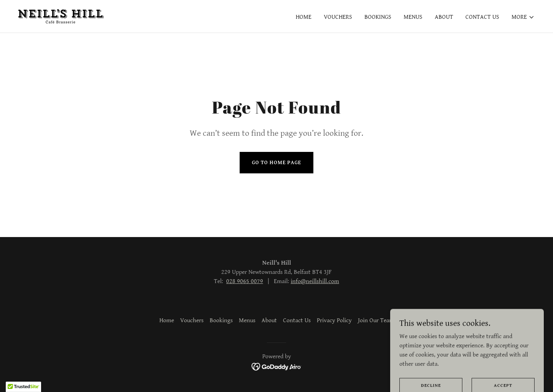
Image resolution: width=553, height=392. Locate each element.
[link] (61, 16)
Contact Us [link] (482, 17)
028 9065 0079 (245, 281)
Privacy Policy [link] (334, 320)
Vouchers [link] (338, 17)
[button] (523, 17)
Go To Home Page (276, 163)
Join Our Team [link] (376, 320)
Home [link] (304, 17)
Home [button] (167, 320)
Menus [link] (413, 17)
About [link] (444, 17)
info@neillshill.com (315, 281)
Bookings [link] (378, 17)
